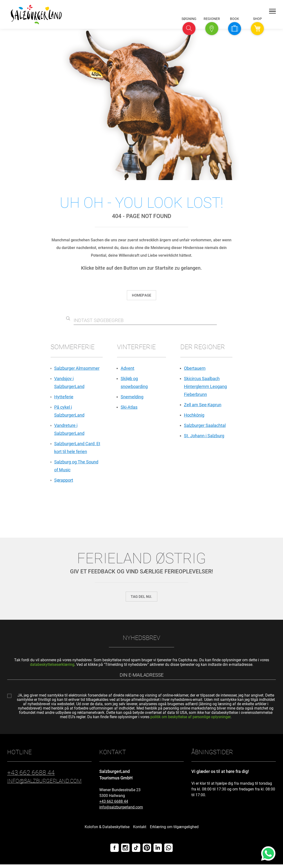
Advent (127, 368)
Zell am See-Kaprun (203, 406)
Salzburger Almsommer (77, 368)
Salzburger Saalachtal (205, 427)
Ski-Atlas (129, 408)
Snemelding (132, 398)
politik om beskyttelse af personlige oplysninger (190, 720)
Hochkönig (194, 416)
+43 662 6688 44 (114, 805)
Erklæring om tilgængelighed (174, 830)
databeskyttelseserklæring (52, 668)
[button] (189, 29)
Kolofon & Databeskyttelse (107, 830)
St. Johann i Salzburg (204, 438)
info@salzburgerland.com (121, 811)
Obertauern (195, 368)
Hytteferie (64, 398)
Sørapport (64, 483)
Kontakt (140, 830)
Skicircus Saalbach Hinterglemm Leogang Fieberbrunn (205, 387)
